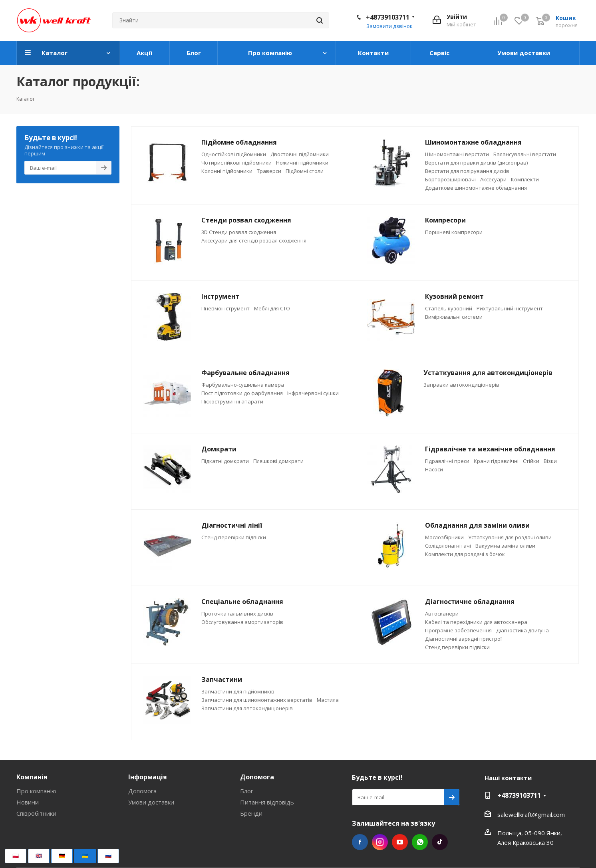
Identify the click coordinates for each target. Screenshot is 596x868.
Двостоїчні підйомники (300, 154)
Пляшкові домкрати (278, 461)
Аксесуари (493, 179)
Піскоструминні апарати (232, 401)
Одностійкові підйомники (234, 154)
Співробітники (36, 813)
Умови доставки (151, 802)
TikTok (440, 842)
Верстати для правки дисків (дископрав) (476, 163)
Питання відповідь (267, 802)
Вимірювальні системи (454, 317)
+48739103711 (388, 17)
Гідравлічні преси (447, 461)
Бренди (251, 813)
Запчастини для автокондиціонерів (247, 708)
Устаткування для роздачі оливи (510, 537)
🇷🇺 (108, 856)
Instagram (380, 842)
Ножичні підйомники (302, 163)
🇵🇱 (16, 856)
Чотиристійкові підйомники (236, 163)
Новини (28, 802)
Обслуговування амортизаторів (242, 622)
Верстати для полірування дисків (467, 171)
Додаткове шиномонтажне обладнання (476, 188)
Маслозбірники (444, 537)
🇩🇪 (62, 856)
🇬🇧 (39, 856)
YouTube (400, 842)
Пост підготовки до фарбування (242, 393)
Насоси (434, 469)
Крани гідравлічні (496, 461)
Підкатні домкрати (225, 461)
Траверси (269, 171)
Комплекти (525, 179)
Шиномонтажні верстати (457, 154)
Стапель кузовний (449, 308)
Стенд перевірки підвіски (234, 537)
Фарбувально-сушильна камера (243, 385)
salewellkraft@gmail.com (531, 814)
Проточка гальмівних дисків (237, 614)
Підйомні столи (305, 171)
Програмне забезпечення (458, 630)
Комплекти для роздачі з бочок (465, 554)
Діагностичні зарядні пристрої (463, 639)
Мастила (328, 700)
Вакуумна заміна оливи (505, 546)
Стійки (531, 461)
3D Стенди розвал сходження (239, 232)
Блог (247, 791)
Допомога (142, 791)
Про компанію (36, 791)
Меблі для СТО (272, 308)
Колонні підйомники (227, 171)
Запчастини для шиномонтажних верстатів (257, 700)
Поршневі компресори (454, 232)
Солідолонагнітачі (448, 546)
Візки (550, 461)
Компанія (32, 777)
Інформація (148, 777)
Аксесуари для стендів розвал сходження (254, 240)
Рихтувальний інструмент (510, 308)
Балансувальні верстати (525, 154)
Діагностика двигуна (522, 630)
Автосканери (442, 614)
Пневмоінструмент (225, 308)
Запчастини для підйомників (238, 691)
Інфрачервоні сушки (313, 393)
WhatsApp (420, 842)
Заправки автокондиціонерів (461, 385)
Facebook (360, 842)
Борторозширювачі (450, 179)
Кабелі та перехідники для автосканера (476, 622)
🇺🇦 (85, 856)
